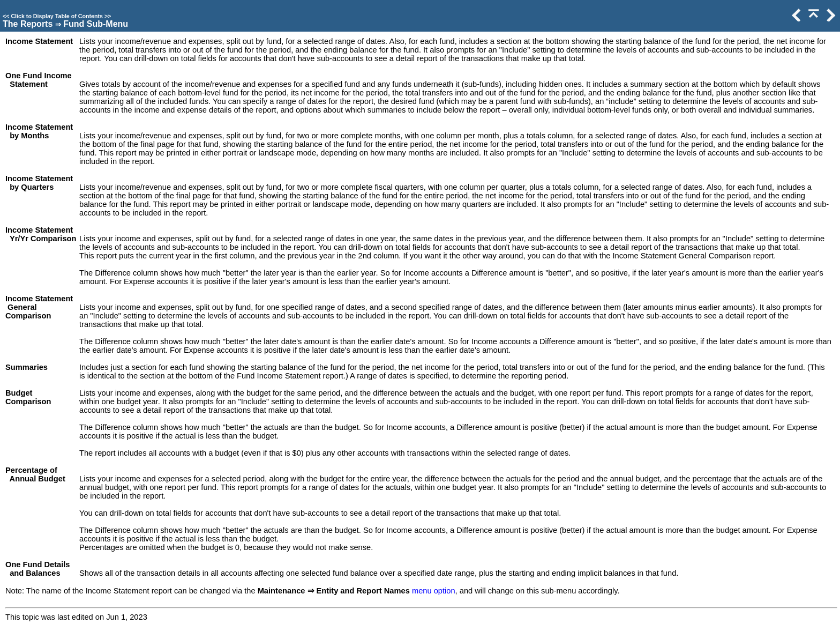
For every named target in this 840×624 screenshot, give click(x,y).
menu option (434, 591)
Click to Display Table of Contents (57, 16)
